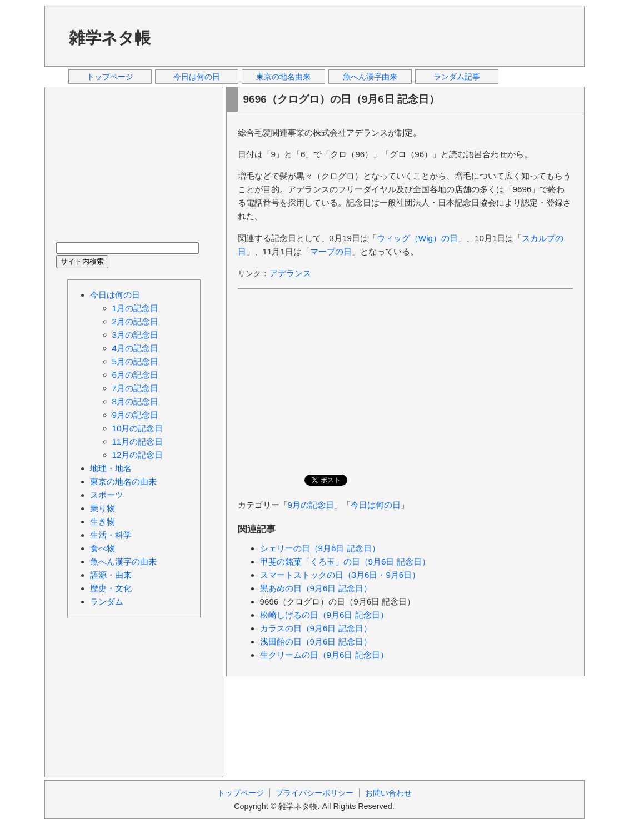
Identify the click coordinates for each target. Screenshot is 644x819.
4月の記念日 (135, 348)
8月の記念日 (135, 401)
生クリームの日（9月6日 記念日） (324, 655)
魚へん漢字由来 (370, 77)
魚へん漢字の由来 (123, 561)
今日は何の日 (197, 77)
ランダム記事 (457, 77)
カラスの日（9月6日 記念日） (316, 628)
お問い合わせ (388, 793)
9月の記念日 (311, 505)
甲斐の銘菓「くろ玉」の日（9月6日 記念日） (345, 561)
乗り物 (103, 508)
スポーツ (107, 495)
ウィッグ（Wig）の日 (417, 238)
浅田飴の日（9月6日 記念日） (316, 641)
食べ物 (103, 548)
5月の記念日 (135, 361)
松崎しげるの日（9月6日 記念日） (324, 615)
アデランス (290, 273)
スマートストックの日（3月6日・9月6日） (340, 575)
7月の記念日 (135, 388)
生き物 (103, 521)
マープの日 (331, 251)
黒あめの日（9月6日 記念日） (316, 588)
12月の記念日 (138, 455)
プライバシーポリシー (314, 793)
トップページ (110, 77)
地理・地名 (111, 468)
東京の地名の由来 (123, 481)
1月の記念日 (135, 308)
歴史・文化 (111, 588)
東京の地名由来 (283, 77)
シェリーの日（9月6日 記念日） (320, 548)
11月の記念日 (138, 441)
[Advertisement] (372, 36)
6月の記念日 (135, 375)
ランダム (107, 601)
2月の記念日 (135, 321)
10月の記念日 (138, 428)
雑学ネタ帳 (110, 38)
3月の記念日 (135, 335)
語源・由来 (111, 575)
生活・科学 (111, 535)
